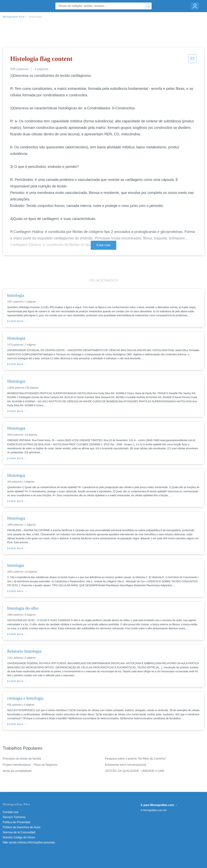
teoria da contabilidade (17, 771)
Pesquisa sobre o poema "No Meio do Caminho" (136, 759)
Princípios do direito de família (22, 759)
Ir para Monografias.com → (159, 805)
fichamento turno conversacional (126, 765)
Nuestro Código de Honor (19, 837)
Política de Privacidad (16, 822)
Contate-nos (11, 812)
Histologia (36, 17)
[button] (193, 60)
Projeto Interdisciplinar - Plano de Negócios (30, 765)
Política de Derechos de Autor (22, 827)
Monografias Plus (14, 17)
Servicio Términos (14, 817)
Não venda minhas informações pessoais (29, 842)
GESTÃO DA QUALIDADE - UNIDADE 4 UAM (134, 771)
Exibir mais (103, 245)
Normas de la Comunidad (19, 832)
